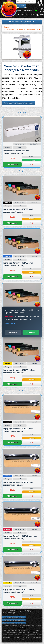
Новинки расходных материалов (14, 623)
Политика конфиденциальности (14, 617)
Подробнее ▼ (10, 323)
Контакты (32, 15)
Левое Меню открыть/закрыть (22, 22)
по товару (18, 9)
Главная (22, 15)
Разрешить (31, 332)
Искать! (21, 6)
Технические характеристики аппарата (19, 103)
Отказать (13, 332)
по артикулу (28, 9)
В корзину (12, 165)
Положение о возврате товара (14, 620)
